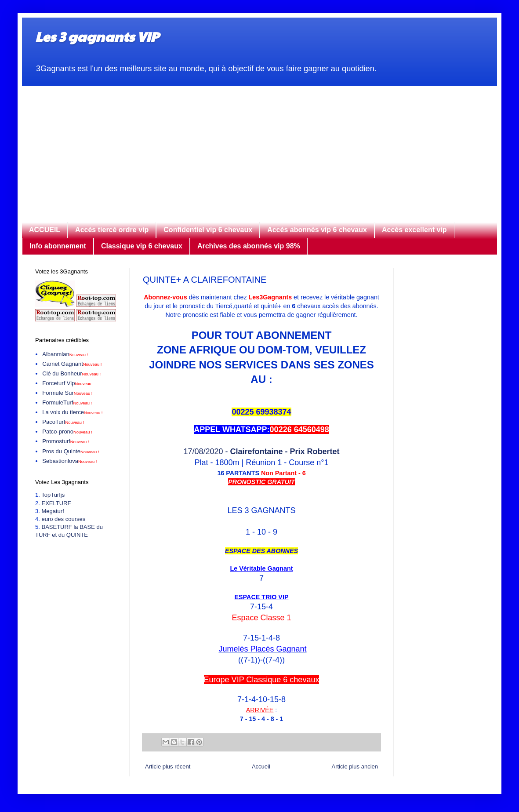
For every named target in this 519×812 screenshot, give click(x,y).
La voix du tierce (72, 412)
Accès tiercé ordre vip (112, 230)
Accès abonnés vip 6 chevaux (317, 230)
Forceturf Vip (68, 383)
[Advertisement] (259, 147)
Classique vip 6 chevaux (142, 246)
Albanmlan (65, 354)
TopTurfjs (53, 495)
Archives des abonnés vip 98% (249, 246)
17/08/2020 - (261, 452)
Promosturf (65, 441)
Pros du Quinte (71, 451)
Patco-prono (67, 431)
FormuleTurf (67, 402)
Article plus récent (168, 766)
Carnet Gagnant (72, 364)
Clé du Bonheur (71, 373)
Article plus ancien (355, 766)
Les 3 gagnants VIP (97, 36)
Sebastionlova (69, 461)
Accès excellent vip (414, 230)
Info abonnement (58, 246)
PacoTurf (63, 422)
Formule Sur (67, 393)
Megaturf (53, 511)
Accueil (261, 766)
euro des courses (63, 519)
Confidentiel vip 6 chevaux (208, 230)
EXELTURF (56, 503)
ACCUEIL (45, 230)
